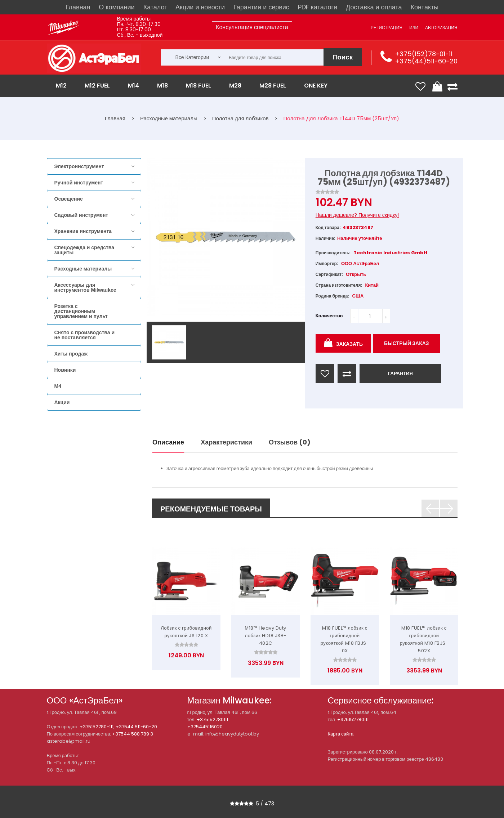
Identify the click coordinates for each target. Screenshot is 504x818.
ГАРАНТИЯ (400, 373)
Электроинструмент (79, 166)
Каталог (155, 7)
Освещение (69, 199)
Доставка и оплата (374, 7)
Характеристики (226, 442)
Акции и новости (200, 7)
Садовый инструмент (81, 215)
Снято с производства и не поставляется (85, 335)
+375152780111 (212, 719)
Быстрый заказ (407, 343)
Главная (78, 7)
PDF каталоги (318, 7)
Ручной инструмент (79, 183)
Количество (329, 316)
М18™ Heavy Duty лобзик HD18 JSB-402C (265, 636)
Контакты (424, 7)
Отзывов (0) (290, 442)
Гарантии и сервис (261, 7)
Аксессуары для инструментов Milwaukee (85, 287)
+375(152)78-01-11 (424, 54)
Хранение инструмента (83, 231)
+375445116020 (205, 727)
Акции (62, 402)
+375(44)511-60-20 (426, 61)
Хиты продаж (71, 354)
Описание (168, 442)
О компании (117, 7)
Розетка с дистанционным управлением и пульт (81, 311)
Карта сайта (341, 734)
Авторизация (441, 28)
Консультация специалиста (252, 27)
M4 (58, 386)
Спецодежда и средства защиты (84, 250)
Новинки (65, 370)
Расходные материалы (83, 269)
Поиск (343, 57)
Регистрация (387, 28)
